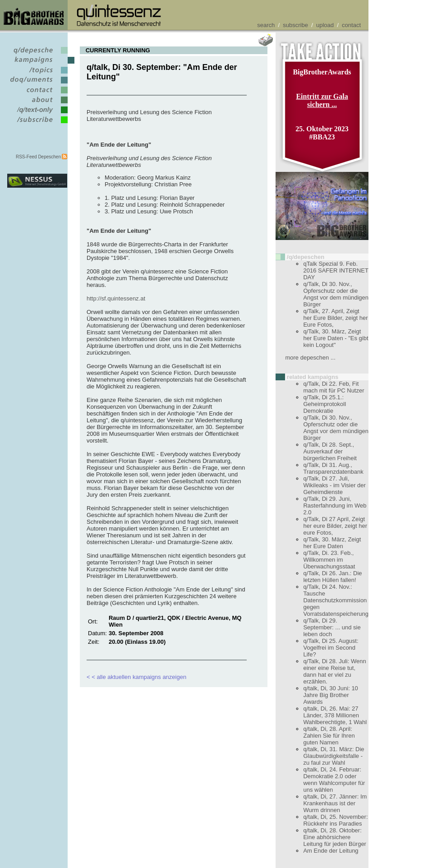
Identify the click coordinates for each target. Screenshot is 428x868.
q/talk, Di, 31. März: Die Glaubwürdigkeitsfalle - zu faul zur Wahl (334, 756)
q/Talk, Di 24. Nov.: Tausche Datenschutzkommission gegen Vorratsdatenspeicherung (336, 600)
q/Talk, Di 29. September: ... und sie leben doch (332, 627)
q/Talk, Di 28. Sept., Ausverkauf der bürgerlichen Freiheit (330, 451)
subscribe (295, 25)
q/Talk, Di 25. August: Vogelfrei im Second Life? (331, 648)
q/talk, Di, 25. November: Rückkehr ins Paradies (335, 820)
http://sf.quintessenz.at (116, 298)
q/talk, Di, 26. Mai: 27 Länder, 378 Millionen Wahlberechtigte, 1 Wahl (335, 715)
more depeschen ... (310, 358)
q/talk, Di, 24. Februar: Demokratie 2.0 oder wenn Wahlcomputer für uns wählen (334, 780)
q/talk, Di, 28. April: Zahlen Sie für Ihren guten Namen (329, 736)
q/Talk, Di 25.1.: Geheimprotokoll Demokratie (324, 404)
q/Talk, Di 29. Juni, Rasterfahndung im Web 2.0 (335, 506)
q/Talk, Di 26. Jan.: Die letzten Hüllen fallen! (332, 577)
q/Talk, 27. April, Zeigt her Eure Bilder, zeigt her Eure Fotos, (335, 318)
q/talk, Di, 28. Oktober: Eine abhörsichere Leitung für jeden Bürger (334, 837)
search (266, 25)
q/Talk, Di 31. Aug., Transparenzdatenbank (333, 468)
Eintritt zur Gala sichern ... (322, 100)
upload (325, 25)
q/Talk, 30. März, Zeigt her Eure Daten (332, 543)
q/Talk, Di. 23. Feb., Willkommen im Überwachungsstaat (329, 560)
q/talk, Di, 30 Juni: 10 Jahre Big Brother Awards (330, 695)
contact (351, 25)
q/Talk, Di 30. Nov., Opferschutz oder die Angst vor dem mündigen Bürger (336, 294)
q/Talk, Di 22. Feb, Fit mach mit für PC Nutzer (334, 387)
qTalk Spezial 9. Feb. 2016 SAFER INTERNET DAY (336, 270)
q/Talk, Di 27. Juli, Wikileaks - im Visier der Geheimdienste (334, 485)
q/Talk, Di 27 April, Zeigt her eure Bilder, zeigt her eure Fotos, (335, 526)
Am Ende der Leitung (331, 851)
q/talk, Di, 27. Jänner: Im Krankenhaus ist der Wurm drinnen (335, 803)
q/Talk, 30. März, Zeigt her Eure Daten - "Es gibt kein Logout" (336, 338)
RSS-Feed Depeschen (38, 157)
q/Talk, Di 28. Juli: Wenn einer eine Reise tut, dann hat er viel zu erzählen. (334, 671)
